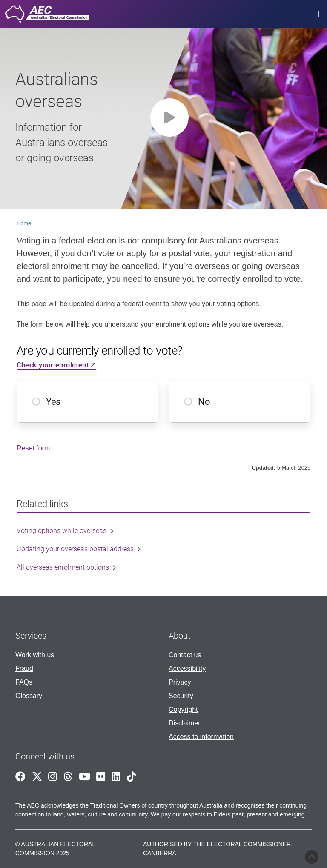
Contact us (185, 655)
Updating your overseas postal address (75, 549)
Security (181, 696)
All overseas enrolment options (63, 567)
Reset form (33, 448)
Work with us (35, 655)
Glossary (29, 696)
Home (24, 223)
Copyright (183, 709)
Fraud (24, 669)
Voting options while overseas (62, 531)
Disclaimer (185, 723)
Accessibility (187, 669)
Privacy (180, 682)
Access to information (201, 737)
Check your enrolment (56, 365)
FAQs (24, 682)
